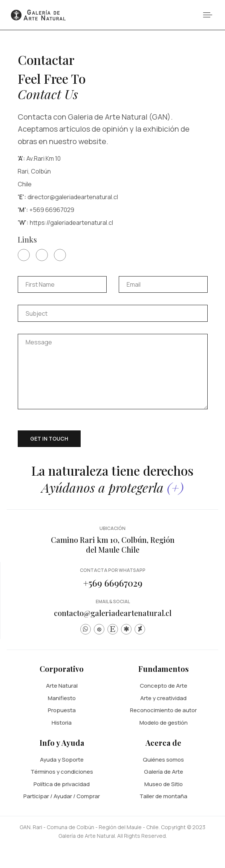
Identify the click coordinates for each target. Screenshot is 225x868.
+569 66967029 (113, 583)
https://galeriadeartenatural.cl (71, 223)
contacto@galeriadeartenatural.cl (113, 613)
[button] (207, 15)
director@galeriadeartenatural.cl (73, 197)
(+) (175, 487)
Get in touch (49, 439)
